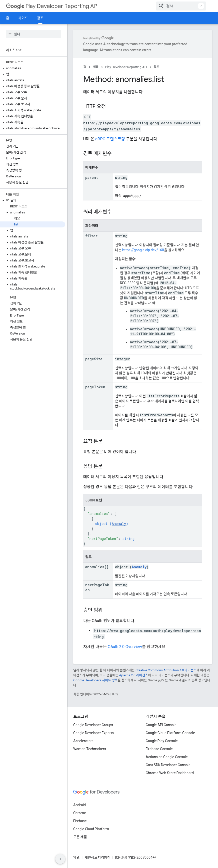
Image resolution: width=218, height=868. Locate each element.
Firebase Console (159, 749)
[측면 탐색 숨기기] (60, 859)
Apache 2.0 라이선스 (133, 675)
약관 (76, 857)
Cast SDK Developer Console (168, 765)
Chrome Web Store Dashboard (170, 773)
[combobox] (181, 6)
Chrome (80, 813)
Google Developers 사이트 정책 (95, 680)
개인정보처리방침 (97, 857)
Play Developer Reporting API (52, 6)
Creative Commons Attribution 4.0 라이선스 (166, 670)
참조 (156, 67)
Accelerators (83, 741)
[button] (33, 68)
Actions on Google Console (167, 757)
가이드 (23, 18)
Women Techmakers (90, 749)
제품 (96, 67)
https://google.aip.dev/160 (143, 250)
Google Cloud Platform (91, 829)
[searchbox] (34, 34)
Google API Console (161, 725)
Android (79, 805)
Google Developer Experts (93, 733)
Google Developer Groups (93, 725)
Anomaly (119, 524)
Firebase (80, 821)
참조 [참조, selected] (40, 18)
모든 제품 (80, 837)
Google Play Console (162, 741)
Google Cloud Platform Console (170, 733)
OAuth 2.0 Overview (125, 647)
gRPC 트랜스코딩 (110, 139)
